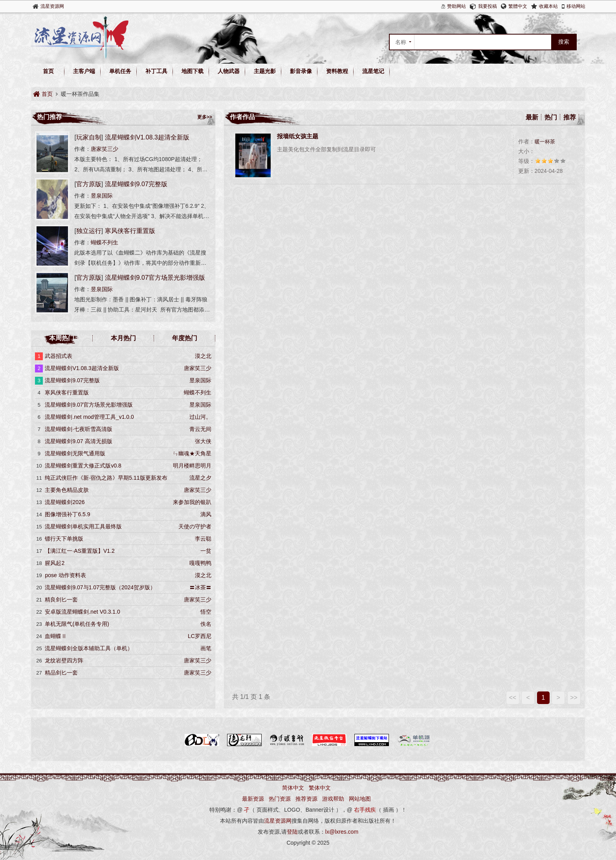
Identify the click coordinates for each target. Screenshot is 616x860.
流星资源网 (52, 6)
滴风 (206, 514)
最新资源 (253, 799)
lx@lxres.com (342, 832)
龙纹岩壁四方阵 (64, 660)
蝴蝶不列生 (104, 242)
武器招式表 (59, 356)
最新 (532, 117)
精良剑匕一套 (61, 600)
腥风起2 (55, 563)
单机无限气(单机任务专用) (77, 624)
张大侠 (203, 441)
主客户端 (84, 71)
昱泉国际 (102, 196)
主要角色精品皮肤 (67, 490)
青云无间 (200, 429)
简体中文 (293, 788)
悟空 (206, 612)
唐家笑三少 (104, 149)
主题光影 (265, 71)
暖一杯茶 (545, 142)
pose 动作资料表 (65, 575)
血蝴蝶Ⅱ (56, 636)
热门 (551, 117)
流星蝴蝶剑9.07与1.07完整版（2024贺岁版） (100, 587)
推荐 (570, 117)
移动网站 (576, 6)
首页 (48, 71)
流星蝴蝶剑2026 (65, 502)
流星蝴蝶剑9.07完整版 (136, 184)
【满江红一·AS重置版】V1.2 (80, 551)
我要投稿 (488, 6)
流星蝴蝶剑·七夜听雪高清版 (79, 429)
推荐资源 (306, 799)
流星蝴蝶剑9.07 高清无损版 (78, 441)
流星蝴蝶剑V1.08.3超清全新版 (147, 137)
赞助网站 (456, 6)
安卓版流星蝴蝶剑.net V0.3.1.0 (82, 612)
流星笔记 (373, 71)
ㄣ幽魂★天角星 (192, 453)
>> (574, 698)
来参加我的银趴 (192, 502)
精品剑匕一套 (61, 673)
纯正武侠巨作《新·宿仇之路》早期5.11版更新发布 (106, 478)
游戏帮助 (333, 799)
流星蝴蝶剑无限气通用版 (75, 453)
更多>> (205, 117)
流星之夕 (200, 478)
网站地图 (360, 799)
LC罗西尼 (200, 636)
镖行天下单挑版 (64, 539)
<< (512, 698)
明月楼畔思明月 (192, 466)
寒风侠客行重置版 (130, 231)
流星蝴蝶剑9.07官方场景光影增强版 (155, 278)
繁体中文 (320, 788)
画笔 (206, 648)
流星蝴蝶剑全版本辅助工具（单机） (89, 648)
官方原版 (89, 184)
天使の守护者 (195, 526)
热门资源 (280, 799)
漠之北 (203, 356)
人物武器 (229, 71)
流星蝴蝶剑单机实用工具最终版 (83, 526)
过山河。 (200, 417)
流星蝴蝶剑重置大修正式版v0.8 (83, 466)
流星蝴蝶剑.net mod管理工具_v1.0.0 (89, 417)
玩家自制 (89, 137)
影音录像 (301, 71)
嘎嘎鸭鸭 (200, 563)
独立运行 (89, 231)
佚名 (206, 624)
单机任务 (120, 71)
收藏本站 (548, 6)
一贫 (206, 551)
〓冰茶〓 (200, 587)
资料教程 (337, 71)
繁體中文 (518, 6)
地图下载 (192, 71)
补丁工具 (156, 71)
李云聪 (203, 539)
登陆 (292, 832)
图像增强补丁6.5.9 (67, 514)
